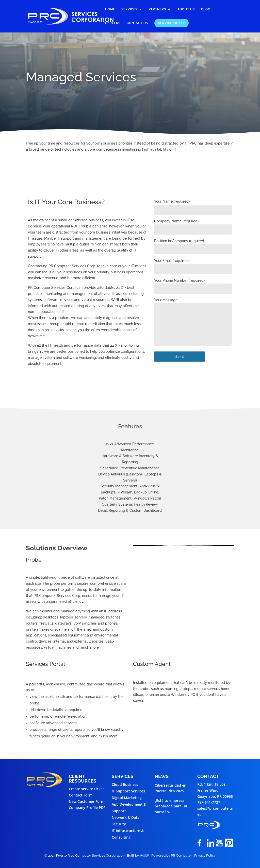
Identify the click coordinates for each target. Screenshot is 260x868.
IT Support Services (128, 791)
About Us (186, 9)
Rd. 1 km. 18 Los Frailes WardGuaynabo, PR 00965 (215, 790)
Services (129, 9)
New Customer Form (87, 801)
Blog (206, 9)
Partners (157, 9)
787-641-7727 (209, 802)
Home (110, 9)
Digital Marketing (127, 798)
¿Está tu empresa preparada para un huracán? (171, 806)
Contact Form (81, 795)
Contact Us (137, 23)
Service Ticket (172, 23)
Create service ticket (86, 789)
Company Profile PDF (87, 808)
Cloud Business (125, 784)
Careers (113, 23)
